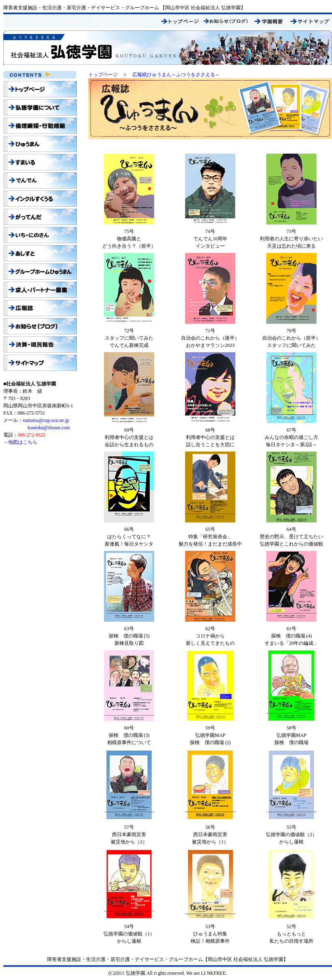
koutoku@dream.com (49, 428)
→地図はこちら (20, 442)
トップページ (103, 75)
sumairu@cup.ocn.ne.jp (46, 420)
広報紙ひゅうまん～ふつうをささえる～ (176, 75)
